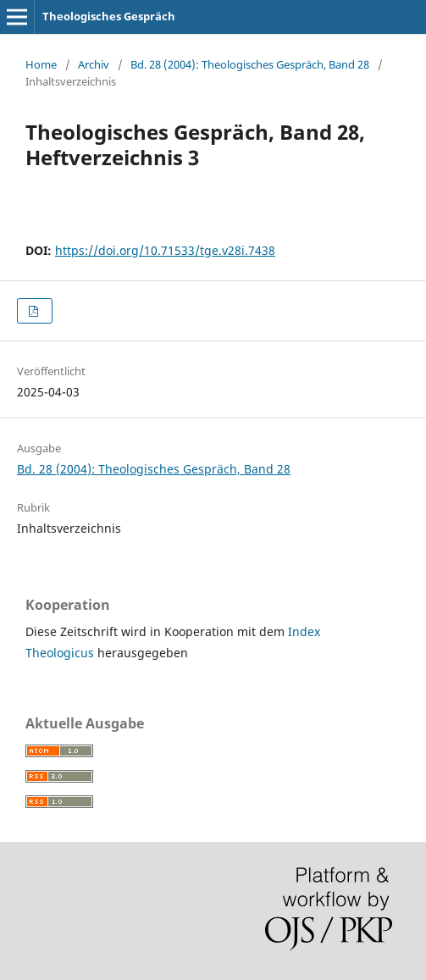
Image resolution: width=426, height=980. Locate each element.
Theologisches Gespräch (109, 16)
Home (41, 64)
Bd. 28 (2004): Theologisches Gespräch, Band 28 (250, 64)
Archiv (94, 64)
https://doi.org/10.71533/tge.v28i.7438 (165, 250)
